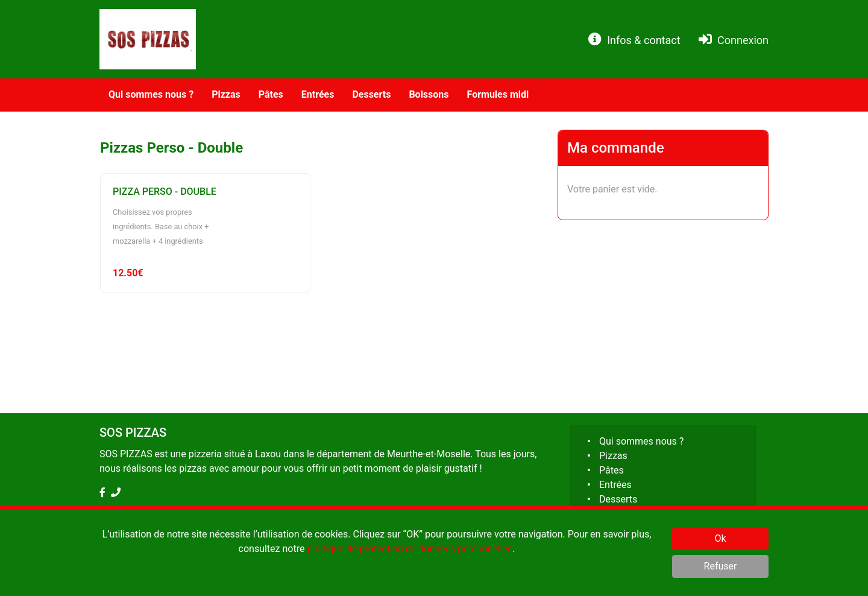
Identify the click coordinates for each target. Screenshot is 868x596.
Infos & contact (634, 40)
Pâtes (612, 470)
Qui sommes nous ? (641, 441)
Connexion (734, 40)
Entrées (615, 485)
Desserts (618, 499)
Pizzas (613, 456)
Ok (720, 538)
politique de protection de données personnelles (410, 549)
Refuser (721, 566)
